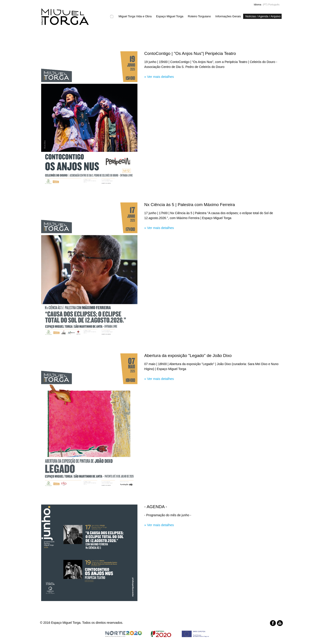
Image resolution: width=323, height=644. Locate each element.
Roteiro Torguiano (199, 16)
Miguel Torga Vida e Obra (135, 16)
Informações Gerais (228, 16)
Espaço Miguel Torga (170, 16)
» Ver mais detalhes (159, 77)
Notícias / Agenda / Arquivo (263, 16)
